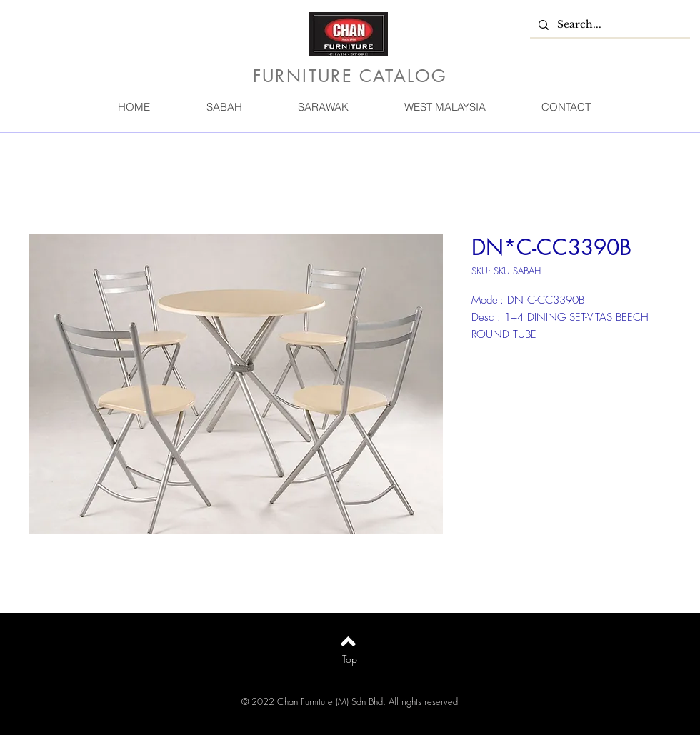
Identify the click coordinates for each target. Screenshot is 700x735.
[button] (224, 107)
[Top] (350, 659)
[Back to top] (348, 641)
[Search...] (609, 25)
